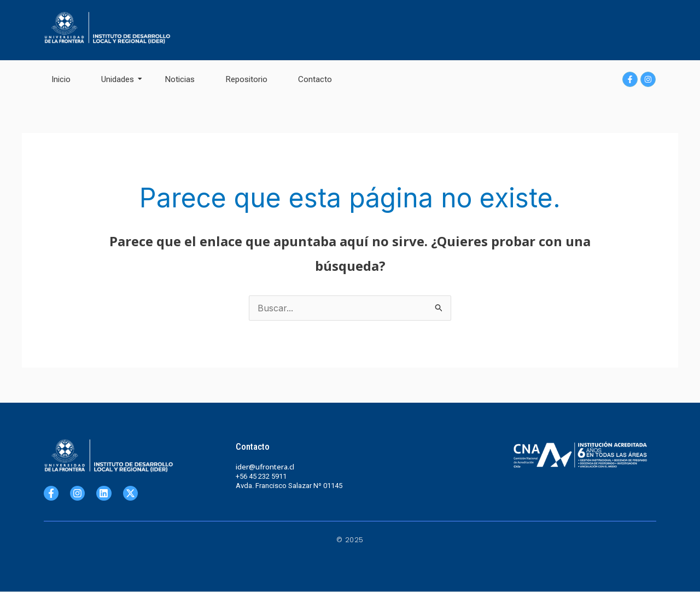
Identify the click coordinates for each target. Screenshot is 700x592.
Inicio (61, 79)
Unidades (121, 79)
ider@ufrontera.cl (265, 467)
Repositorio (246, 79)
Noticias (180, 79)
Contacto (315, 79)
